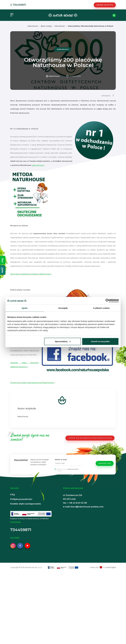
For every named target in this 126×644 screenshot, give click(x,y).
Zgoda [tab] (25, 308)
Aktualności (60, 26)
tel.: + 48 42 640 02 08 (75, 503)
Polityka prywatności (21, 499)
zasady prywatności (73, 469)
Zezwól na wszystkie (100, 341)
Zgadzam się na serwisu (68, 470)
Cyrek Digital (110, 567)
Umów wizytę (105, 5)
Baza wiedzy (46, 26)
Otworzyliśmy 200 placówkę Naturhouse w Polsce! (91, 26)
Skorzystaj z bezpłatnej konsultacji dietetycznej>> (31, 274)
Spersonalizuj (63, 341)
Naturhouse (33, 26)
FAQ (13, 495)
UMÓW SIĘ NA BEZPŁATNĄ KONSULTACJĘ (90, 438)
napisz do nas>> (38, 165)
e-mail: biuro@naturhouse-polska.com (83, 507)
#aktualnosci (63, 49)
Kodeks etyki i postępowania (25, 504)
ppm (3, 270)
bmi (3, 260)
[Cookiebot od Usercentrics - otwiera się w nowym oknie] (107, 301)
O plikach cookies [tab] (101, 308)
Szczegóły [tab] (63, 308)
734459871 (18, 5)
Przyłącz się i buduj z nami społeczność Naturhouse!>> (32, 383)
